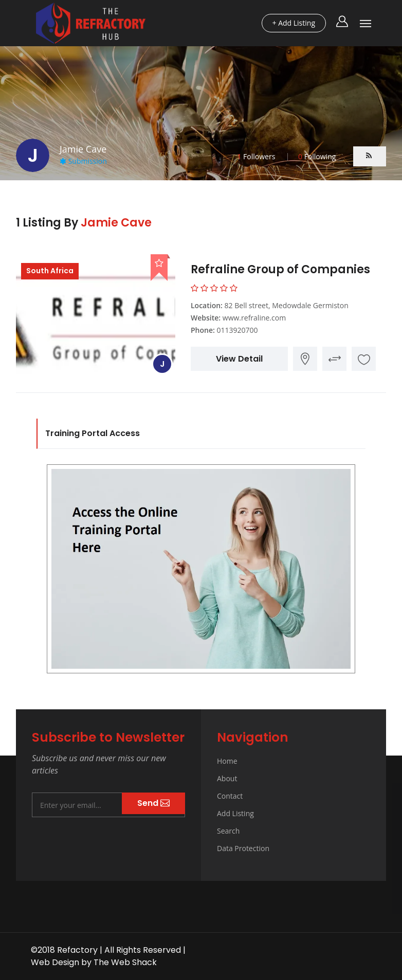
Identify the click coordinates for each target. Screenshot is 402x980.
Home (227, 761)
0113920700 (237, 330)
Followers (256, 156)
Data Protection (243, 848)
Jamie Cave (116, 223)
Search (228, 831)
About (227, 778)
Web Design (55, 962)
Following (317, 156)
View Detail (239, 359)
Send (153, 803)
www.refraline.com (254, 318)
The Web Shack (125, 962)
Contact (230, 796)
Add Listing (235, 813)
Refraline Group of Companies (280, 269)
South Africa (50, 271)
